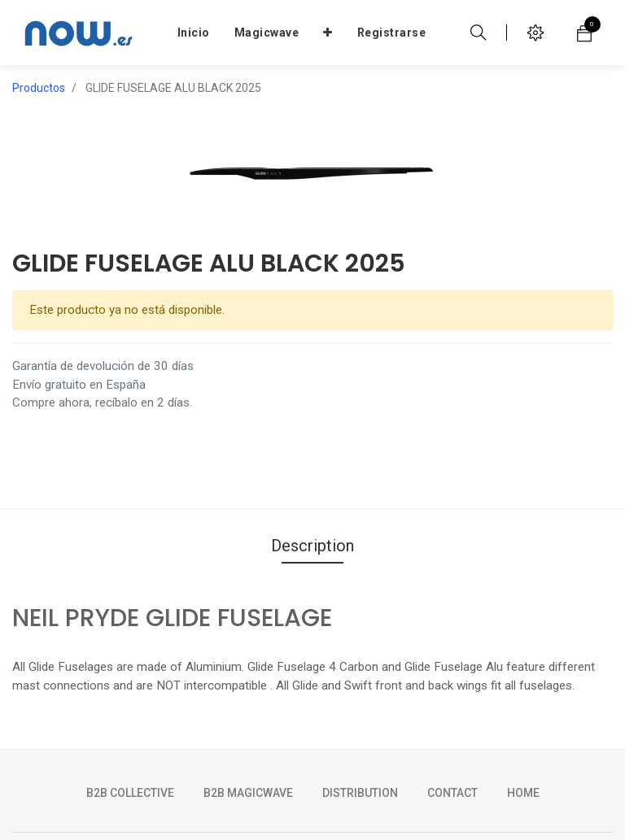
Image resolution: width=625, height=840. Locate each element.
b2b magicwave (248, 793)
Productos (39, 88)
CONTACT (452, 793)
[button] (328, 33)
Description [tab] (312, 546)
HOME (523, 793)
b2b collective (130, 793)
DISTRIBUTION (360, 793)
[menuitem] (194, 33)
